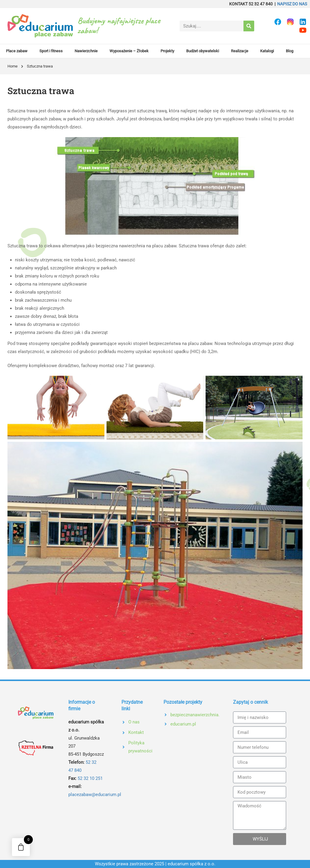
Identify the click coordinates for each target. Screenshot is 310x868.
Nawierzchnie (86, 51)
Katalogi (267, 51)
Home (13, 66)
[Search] (249, 26)
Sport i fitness (51, 51)
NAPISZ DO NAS (292, 4)
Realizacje (240, 51)
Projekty (167, 51)
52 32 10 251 (90, 778)
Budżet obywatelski (203, 51)
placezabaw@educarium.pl (95, 795)
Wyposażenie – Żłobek (129, 51)
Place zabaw (17, 51)
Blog (290, 51)
